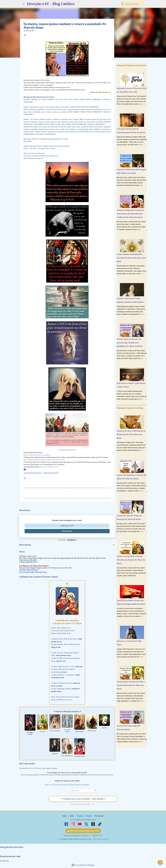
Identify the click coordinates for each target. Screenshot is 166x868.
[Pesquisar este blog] (132, 4)
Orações (80, 816)
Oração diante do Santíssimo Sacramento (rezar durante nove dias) (131, 258)
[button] (25, 35)
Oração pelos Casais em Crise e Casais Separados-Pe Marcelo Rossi (131, 685)
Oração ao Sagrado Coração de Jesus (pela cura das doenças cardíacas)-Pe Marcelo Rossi (130, 214)
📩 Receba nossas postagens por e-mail (83, 831)
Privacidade (99, 816)
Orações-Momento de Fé (33, 473)
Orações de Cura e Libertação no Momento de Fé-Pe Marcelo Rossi (131, 434)
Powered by (67, 540)
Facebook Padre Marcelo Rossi (34, 572)
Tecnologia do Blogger (83, 865)
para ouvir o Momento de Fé (50, 467)
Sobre (72, 816)
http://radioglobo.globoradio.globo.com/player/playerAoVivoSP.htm (44, 460)
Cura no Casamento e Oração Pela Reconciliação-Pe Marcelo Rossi (131, 560)
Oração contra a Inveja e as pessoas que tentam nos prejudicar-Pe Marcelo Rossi (130, 343)
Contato (89, 816)
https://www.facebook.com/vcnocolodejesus (37, 455)
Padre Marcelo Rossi (51, 473)
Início (65, 816)
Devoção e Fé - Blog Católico (51, 4)
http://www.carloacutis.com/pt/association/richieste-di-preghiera (67, 785)
